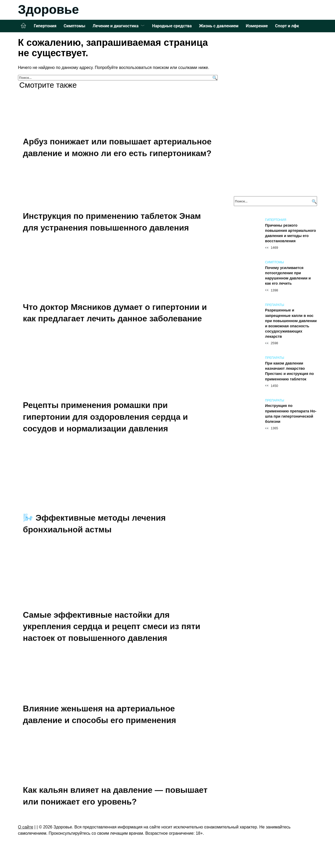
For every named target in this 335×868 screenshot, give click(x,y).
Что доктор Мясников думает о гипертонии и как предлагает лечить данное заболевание (115, 313)
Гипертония (45, 26)
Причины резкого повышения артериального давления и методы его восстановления (291, 233)
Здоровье (48, 9)
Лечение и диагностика (116, 26)
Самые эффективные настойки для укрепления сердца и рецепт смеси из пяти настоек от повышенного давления (112, 627)
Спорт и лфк (287, 26)
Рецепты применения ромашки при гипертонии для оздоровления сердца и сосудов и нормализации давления (106, 417)
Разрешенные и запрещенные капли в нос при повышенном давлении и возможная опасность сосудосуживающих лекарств (291, 324)
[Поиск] (214, 78)
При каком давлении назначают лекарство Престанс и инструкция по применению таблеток (289, 371)
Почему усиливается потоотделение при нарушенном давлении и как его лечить (288, 276)
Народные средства (172, 26)
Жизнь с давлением (219, 26)
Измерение (257, 26)
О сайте (26, 827)
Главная (23, 26)
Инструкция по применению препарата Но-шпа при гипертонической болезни (291, 414)
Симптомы (75, 26)
